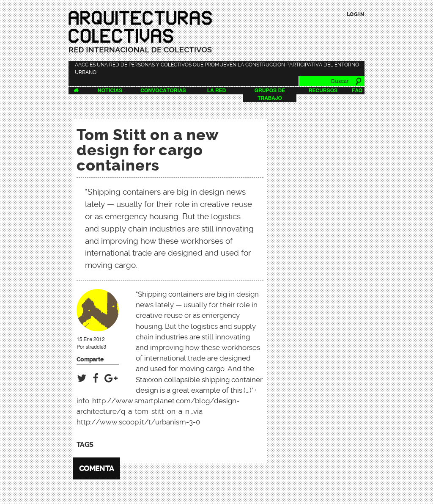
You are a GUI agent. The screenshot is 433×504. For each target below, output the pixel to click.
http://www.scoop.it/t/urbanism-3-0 (138, 422)
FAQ (357, 91)
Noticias (110, 91)
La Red (216, 91)
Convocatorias (163, 91)
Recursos (323, 91)
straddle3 (96, 347)
